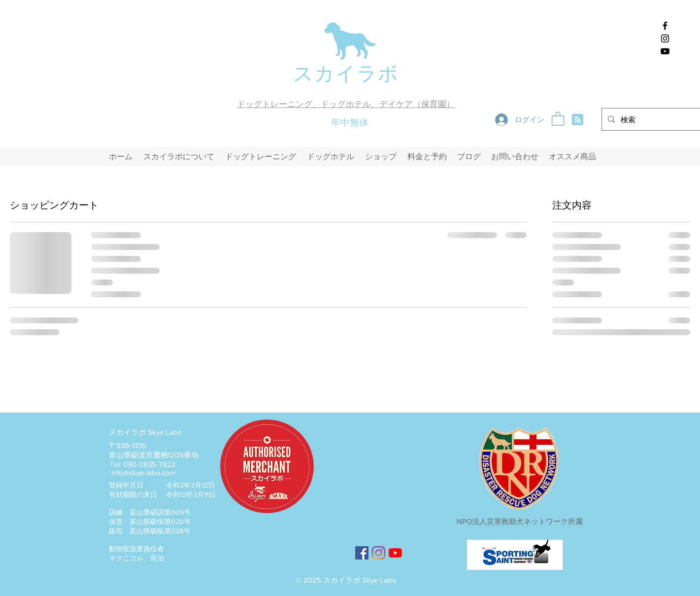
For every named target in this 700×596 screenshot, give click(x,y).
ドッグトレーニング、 (279, 104)
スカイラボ (346, 73)
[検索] (656, 119)
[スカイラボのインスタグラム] (665, 38)
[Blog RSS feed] (578, 120)
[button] (558, 118)
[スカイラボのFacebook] (665, 26)
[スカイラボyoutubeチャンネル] (665, 51)
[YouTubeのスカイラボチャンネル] (395, 553)
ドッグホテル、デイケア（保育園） (388, 104)
